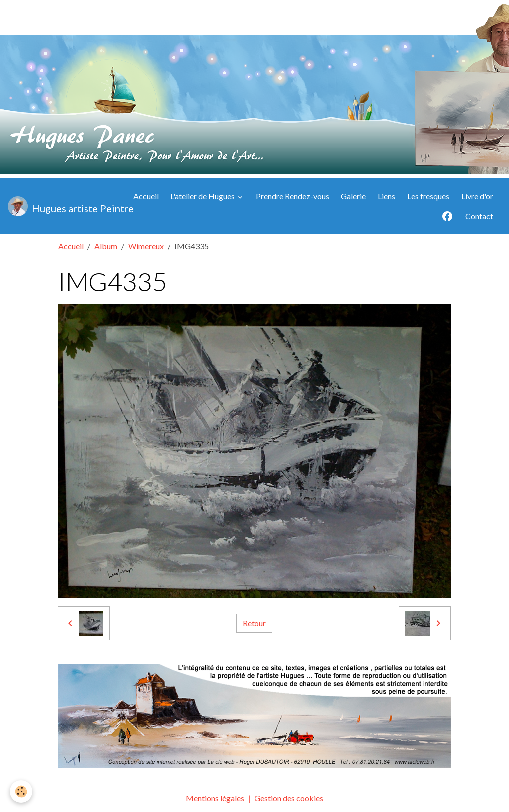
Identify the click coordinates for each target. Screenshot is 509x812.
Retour (254, 623)
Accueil (146, 196)
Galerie (353, 196)
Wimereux (146, 246)
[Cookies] (21, 791)
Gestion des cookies (289, 798)
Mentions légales (215, 798)
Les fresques (428, 196)
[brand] (62, 206)
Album (106, 246)
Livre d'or (477, 196)
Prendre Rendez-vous (293, 196)
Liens (386, 196)
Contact (479, 216)
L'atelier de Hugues (203, 196)
